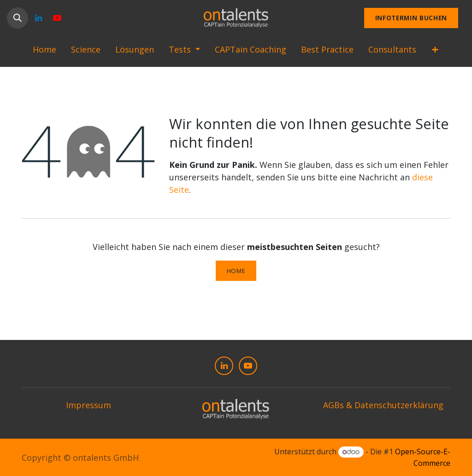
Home (236, 271)
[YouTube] (57, 18)
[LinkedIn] (38, 18)
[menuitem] (44, 51)
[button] (18, 18)
